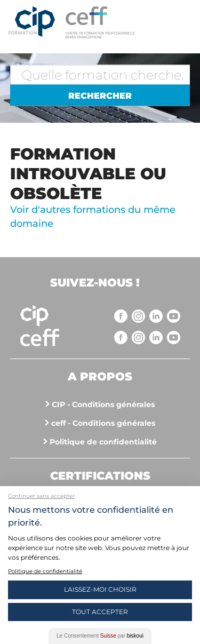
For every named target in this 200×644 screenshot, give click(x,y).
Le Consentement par (100, 636)
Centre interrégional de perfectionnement (32, 22)
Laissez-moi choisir (100, 589)
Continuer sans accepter (41, 496)
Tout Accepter (100, 612)
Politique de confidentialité (103, 442)
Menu (181, 21)
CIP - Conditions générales (103, 404)
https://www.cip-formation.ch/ (117, 22)
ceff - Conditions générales (103, 423)
